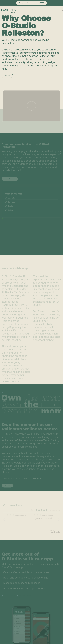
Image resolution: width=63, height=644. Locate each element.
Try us (7, 76)
